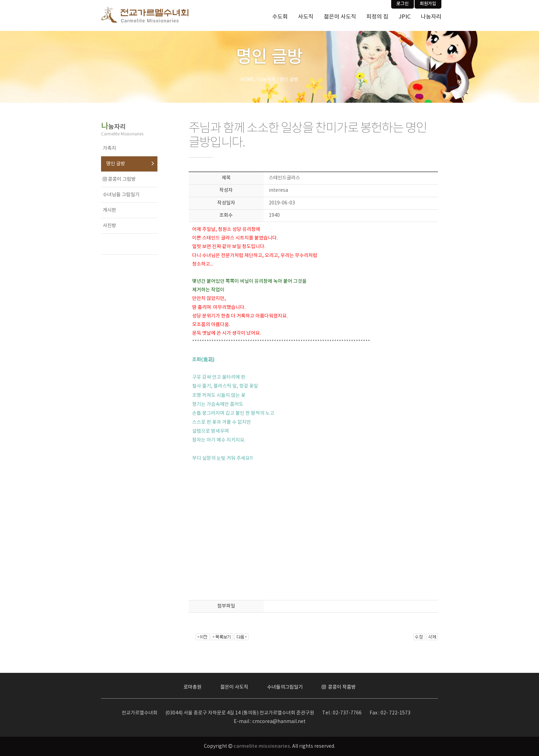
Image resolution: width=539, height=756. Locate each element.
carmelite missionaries (262, 746)
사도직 (306, 17)
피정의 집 (377, 17)
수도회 (280, 17)
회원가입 (428, 4)
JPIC (405, 17)
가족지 (109, 148)
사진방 (109, 226)
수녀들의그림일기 (285, 687)
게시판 (109, 210)
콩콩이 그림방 (119, 179)
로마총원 (192, 687)
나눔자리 (431, 17)
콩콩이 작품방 (339, 687)
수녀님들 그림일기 (121, 195)
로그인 (403, 4)
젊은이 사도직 (340, 17)
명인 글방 (116, 164)
